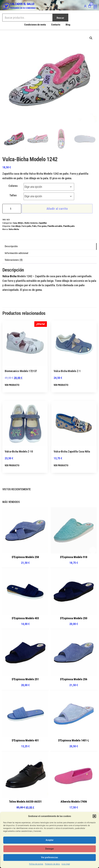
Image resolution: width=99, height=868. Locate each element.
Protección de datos (52, 864)
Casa (15, 223)
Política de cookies (36, 864)
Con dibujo (16, 226)
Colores (13, 186)
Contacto (56, 25)
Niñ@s (21, 223)
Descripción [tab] (11, 246)
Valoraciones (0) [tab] (14, 260)
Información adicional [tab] (16, 253)
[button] (94, 816)
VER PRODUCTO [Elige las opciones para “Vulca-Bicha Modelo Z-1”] (61, 385)
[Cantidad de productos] (12, 209)
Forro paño (26, 226)
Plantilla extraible (55, 226)
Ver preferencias (49, 857)
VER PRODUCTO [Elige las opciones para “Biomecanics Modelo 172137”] (12, 385)
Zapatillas (43, 223)
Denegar (50, 849)
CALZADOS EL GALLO (22, 4)
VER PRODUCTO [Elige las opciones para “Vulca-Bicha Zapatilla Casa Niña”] (61, 465)
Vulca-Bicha (14, 229)
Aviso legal (66, 864)
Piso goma (42, 226)
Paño (34, 226)
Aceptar (50, 840)
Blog (68, 25)
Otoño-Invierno (31, 223)
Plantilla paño (69, 226)
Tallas (13, 195)
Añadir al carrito (57, 209)
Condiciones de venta (35, 25)
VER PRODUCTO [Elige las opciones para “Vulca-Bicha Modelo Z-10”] (12, 465)
